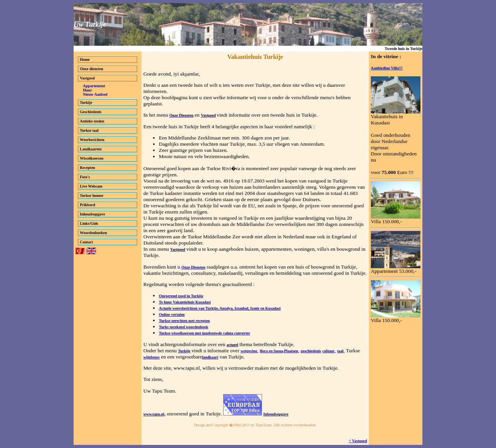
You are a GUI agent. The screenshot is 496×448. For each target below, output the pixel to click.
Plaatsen (291, 351)
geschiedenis (311, 351)
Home (85, 59)
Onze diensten (91, 69)
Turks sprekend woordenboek (183, 327)
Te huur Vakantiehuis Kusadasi (185, 302)
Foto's (85, 177)
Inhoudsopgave (92, 214)
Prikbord (87, 205)
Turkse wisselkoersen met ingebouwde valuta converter (204, 333)
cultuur (329, 351)
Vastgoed (87, 78)
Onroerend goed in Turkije (181, 296)
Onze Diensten (193, 267)
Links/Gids (89, 223)
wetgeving (249, 351)
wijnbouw (152, 357)
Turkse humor (92, 196)
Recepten (87, 168)
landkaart (210, 357)
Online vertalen (172, 314)
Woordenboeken (93, 233)
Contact (86, 242)
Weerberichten (92, 140)
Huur (87, 90)
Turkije (86, 103)
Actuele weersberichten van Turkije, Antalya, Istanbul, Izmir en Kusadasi (220, 308)
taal (340, 351)
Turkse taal (89, 130)
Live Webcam (91, 186)
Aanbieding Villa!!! (387, 68)
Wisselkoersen (92, 158)
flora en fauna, (272, 351)
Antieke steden (92, 121)
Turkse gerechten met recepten (184, 321)
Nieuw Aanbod (95, 94)
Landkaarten (91, 149)
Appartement (94, 86)
